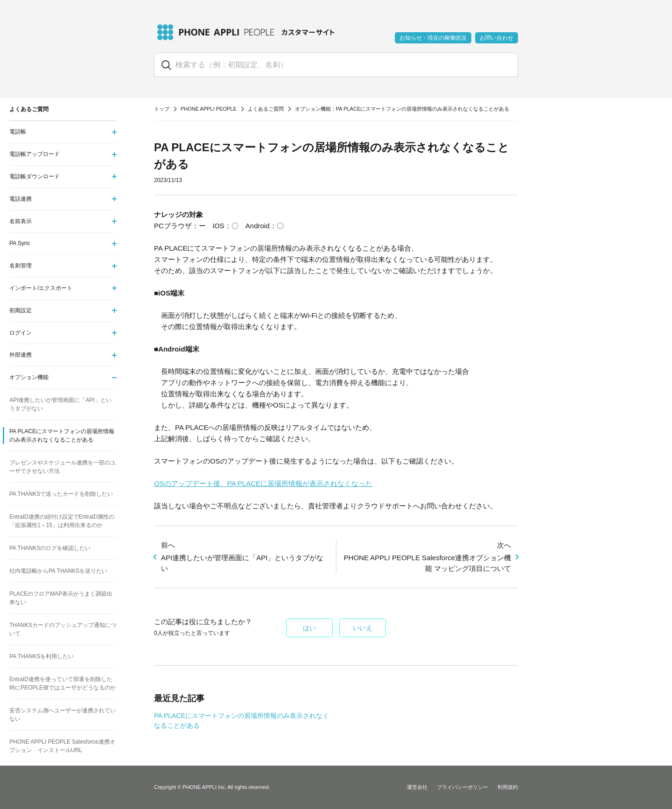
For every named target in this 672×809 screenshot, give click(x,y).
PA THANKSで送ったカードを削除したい (61, 494)
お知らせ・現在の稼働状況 (433, 38)
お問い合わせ (497, 38)
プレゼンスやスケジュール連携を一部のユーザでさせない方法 (63, 467)
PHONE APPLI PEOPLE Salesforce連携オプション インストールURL (62, 746)
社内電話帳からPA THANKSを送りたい (58, 571)
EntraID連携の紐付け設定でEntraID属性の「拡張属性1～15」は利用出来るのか (62, 521)
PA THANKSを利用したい (42, 656)
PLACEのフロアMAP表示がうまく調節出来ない (61, 598)
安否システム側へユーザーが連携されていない (63, 715)
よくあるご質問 (266, 109)
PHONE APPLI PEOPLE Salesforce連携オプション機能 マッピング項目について (427, 556)
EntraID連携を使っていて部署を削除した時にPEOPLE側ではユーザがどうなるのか (63, 683)
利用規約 (508, 787)
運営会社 (417, 787)
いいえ (363, 628)
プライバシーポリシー (462, 787)
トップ (162, 109)
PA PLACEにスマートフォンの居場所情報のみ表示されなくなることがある (62, 436)
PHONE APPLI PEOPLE (209, 109)
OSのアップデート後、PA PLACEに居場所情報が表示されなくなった (263, 483)
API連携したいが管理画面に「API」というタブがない (245, 556)
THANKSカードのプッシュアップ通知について (63, 629)
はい (309, 628)
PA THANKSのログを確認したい (50, 548)
